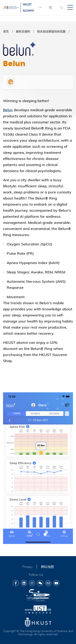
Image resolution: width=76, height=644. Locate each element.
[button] (31, 534)
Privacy (27, 567)
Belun (8, 110)
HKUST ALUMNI (28, 7)
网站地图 (47, 567)
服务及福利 (23, 31)
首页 (6, 31)
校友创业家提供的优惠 (51, 31)
